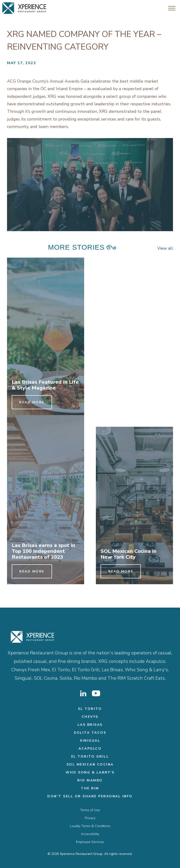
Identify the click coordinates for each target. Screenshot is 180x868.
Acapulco (90, 749)
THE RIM (90, 788)
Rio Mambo (90, 780)
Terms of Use (90, 810)
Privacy (90, 818)
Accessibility (90, 834)
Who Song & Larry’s (90, 772)
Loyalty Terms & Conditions (90, 826)
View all (165, 248)
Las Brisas (90, 725)
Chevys (90, 717)
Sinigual (90, 741)
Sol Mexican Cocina (90, 764)
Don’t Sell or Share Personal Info (90, 796)
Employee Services (90, 842)
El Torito (90, 709)
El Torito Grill (90, 757)
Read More (32, 402)
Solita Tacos (90, 733)
